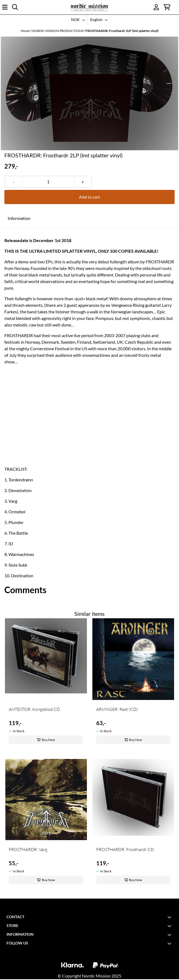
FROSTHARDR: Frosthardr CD (125, 849)
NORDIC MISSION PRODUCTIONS (58, 31)
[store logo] (89, 7)
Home (25, 31)
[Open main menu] (5, 7)
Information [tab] (19, 218)
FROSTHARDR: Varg (28, 849)
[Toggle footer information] (170, 917)
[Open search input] (15, 7)
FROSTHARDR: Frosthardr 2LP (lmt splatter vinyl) (122, 31)
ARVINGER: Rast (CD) (117, 709)
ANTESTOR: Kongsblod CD (34, 709)
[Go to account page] (156, 7)
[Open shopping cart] (167, 7)
